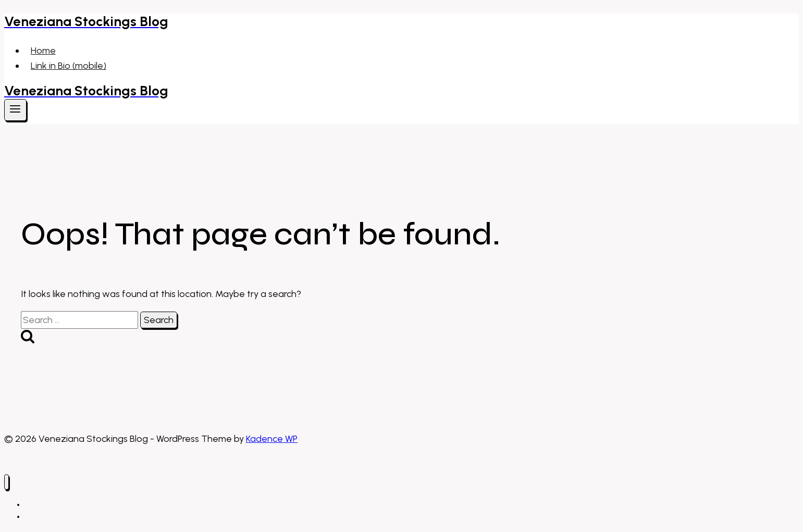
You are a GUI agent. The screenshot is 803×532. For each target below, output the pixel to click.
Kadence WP (272, 439)
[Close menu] (7, 482)
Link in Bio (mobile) (69, 66)
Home (43, 51)
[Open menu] (15, 110)
